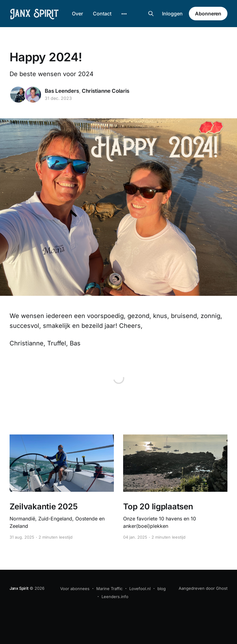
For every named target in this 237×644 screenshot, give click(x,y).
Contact (102, 14)
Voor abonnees (75, 589)
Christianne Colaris (106, 91)
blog (162, 589)
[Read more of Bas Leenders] (18, 95)
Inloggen (172, 14)
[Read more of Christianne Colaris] (33, 95)
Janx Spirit (19, 588)
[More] (124, 14)
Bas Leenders (62, 91)
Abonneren (208, 14)
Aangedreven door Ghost (203, 588)
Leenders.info (115, 597)
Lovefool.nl (140, 589)
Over (77, 14)
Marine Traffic (109, 589)
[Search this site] (151, 14)
